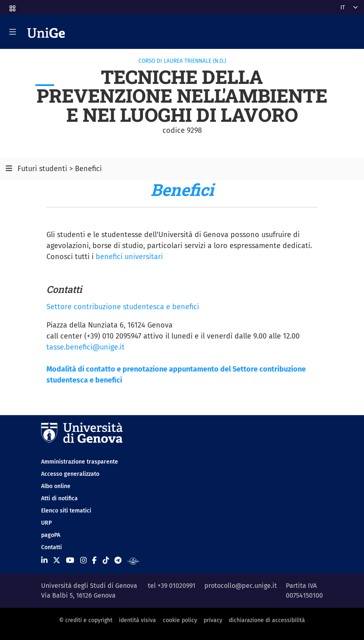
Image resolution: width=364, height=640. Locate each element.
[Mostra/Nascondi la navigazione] (13, 32)
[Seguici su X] (57, 561)
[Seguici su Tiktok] (106, 561)
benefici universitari (129, 257)
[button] (12, 6)
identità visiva (137, 620)
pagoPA (51, 535)
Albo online (56, 486)
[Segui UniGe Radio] (133, 561)
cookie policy (180, 620)
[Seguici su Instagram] (83, 561)
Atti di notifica (59, 498)
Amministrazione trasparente (80, 462)
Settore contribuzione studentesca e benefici (123, 307)
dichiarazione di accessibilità (267, 620)
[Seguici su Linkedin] (44, 561)
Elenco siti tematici (66, 511)
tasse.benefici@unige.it (86, 347)
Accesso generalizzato (70, 474)
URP (46, 523)
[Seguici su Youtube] (70, 561)
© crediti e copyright (86, 620)
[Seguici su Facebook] (94, 561)
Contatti (52, 547)
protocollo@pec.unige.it (241, 586)
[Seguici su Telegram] (118, 561)
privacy (213, 620)
